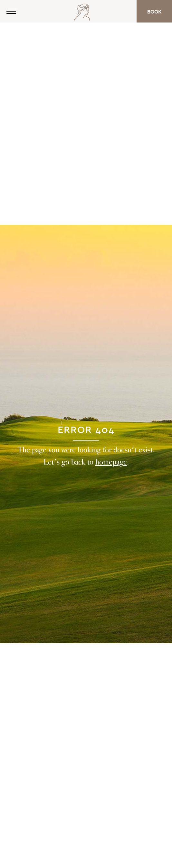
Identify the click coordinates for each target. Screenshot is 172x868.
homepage (111, 462)
